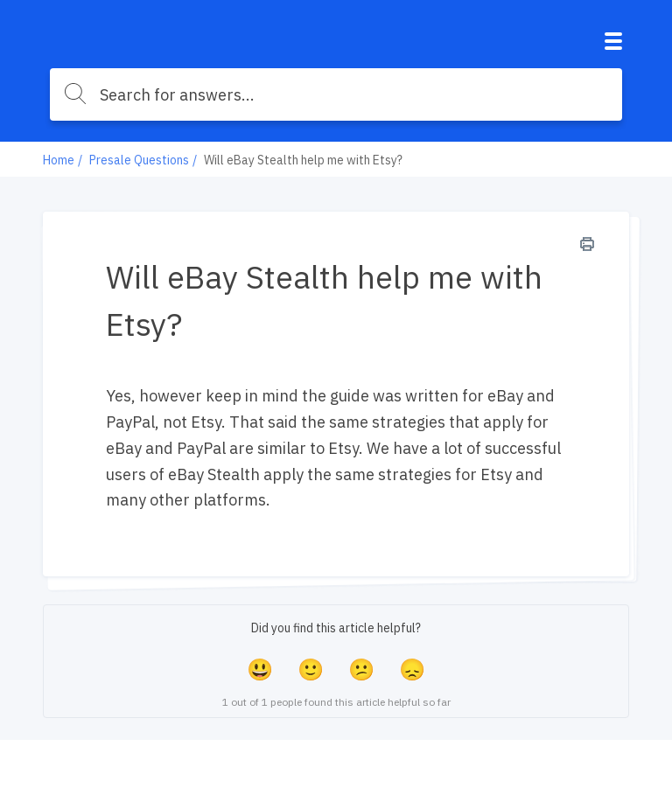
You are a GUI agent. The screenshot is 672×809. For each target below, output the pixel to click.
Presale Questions (139, 160)
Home (59, 160)
